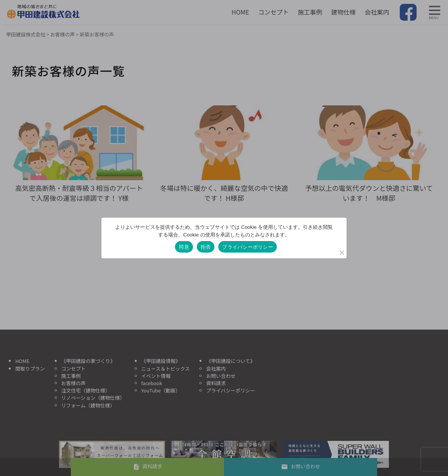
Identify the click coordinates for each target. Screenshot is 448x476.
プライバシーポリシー (248, 247)
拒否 (206, 247)
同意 (184, 247)
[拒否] (342, 253)
